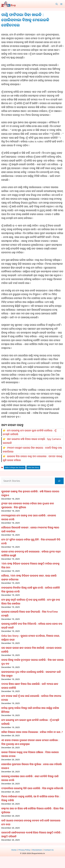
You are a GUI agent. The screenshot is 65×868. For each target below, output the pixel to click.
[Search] (59, 481)
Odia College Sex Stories (15, 467)
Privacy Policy (24, 850)
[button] (57, 4)
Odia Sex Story (33, 467)
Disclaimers (37, 850)
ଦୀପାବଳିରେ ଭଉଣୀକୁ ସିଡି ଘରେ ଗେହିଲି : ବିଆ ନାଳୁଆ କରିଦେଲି (32, 788)
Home (14, 850)
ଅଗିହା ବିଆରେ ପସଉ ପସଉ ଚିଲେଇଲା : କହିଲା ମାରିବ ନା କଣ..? (32, 732)
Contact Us (49, 850)
